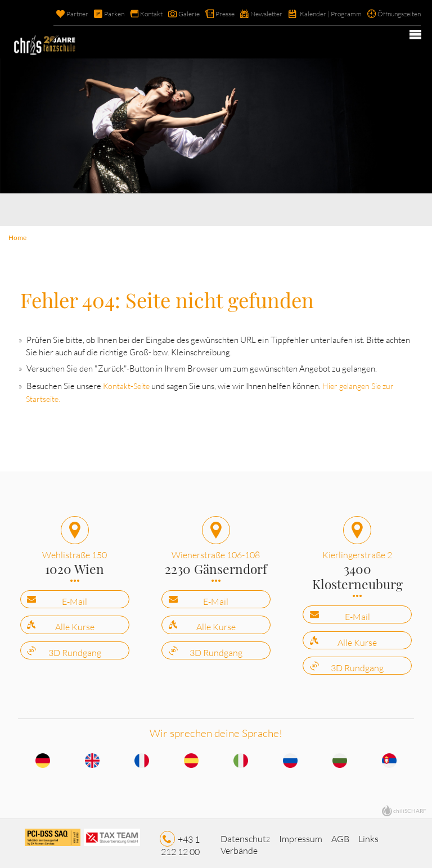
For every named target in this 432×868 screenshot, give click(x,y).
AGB (340, 835)
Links (368, 835)
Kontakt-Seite (121, 384)
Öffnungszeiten (396, 14)
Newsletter (253, 14)
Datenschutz (245, 835)
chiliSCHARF (410, 807)
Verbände (239, 847)
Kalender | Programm (323, 14)
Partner (52, 14)
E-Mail (75, 598)
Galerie (170, 14)
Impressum (301, 835)
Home (17, 237)
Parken (91, 14)
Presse (208, 14)
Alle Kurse (75, 623)
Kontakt (130, 14)
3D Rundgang (75, 649)
